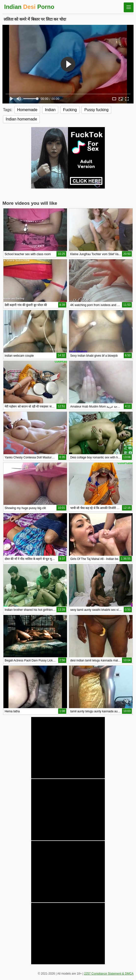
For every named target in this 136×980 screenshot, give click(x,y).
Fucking (70, 110)
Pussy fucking (96, 110)
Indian (50, 110)
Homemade (27, 110)
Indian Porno (29, 7)
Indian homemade (21, 119)
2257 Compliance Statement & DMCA (109, 974)
